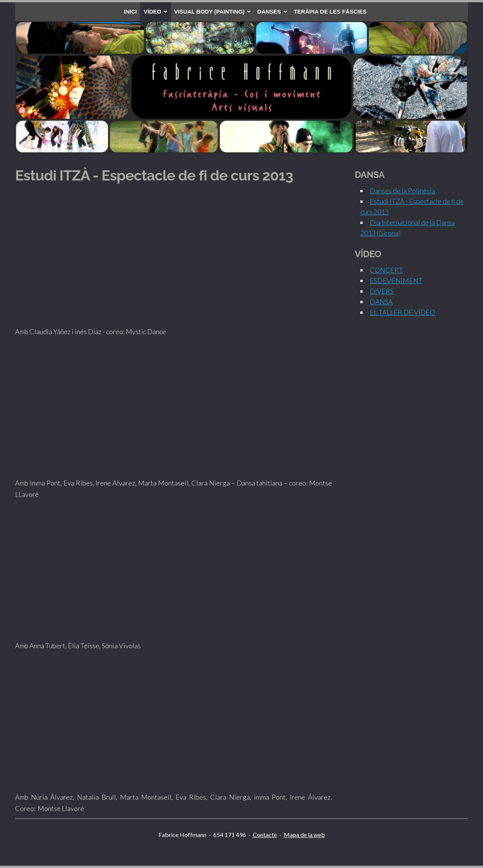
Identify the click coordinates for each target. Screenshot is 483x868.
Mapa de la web (304, 835)
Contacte (265, 835)
